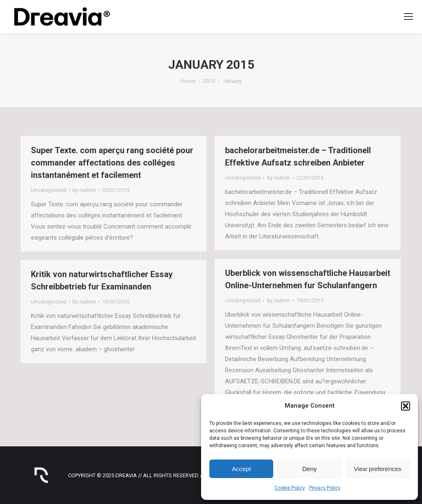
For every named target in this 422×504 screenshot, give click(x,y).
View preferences (378, 469)
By (84, 190)
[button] (406, 406)
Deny (309, 469)
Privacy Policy (325, 488)
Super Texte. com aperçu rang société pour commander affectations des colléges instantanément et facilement (112, 163)
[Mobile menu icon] (408, 16)
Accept (241, 469)
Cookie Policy (290, 488)
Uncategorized (49, 190)
